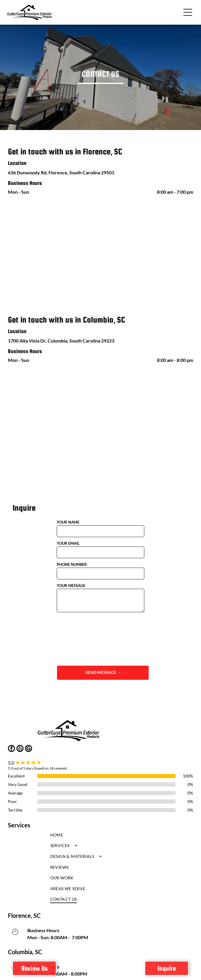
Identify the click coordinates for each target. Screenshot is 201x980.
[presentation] (81, 638)
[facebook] (11, 749)
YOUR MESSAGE (71, 586)
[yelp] (20, 749)
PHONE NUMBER (72, 564)
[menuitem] (101, 836)
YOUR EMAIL (68, 543)
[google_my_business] (29, 749)
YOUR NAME (68, 522)
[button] (188, 12)
